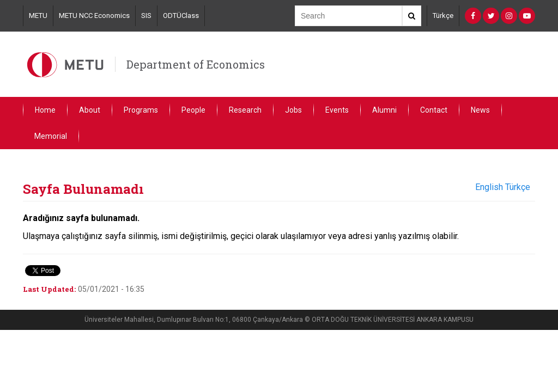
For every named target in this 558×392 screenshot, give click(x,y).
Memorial (51, 136)
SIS (146, 16)
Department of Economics (196, 64)
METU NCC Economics (94, 16)
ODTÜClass (181, 16)
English (489, 187)
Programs (141, 110)
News (480, 110)
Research (245, 110)
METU (38, 16)
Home (45, 110)
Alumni (384, 110)
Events (337, 110)
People (193, 110)
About (90, 110)
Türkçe (443, 16)
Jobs (293, 110)
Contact (434, 110)
